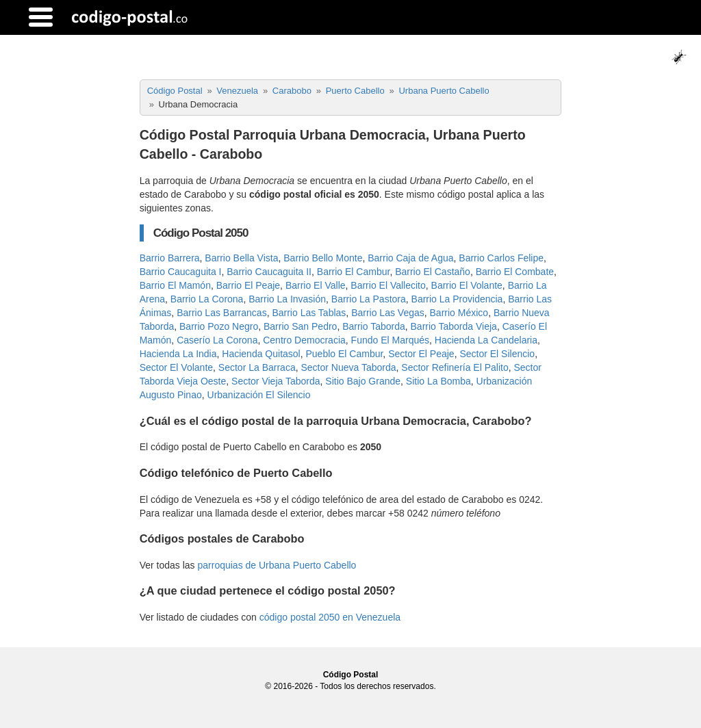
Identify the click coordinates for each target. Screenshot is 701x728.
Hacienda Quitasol (261, 354)
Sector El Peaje (421, 354)
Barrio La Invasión (287, 299)
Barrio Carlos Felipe (501, 258)
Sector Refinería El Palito (455, 367)
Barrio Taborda (374, 326)
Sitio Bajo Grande (363, 381)
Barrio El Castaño (433, 272)
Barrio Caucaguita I (181, 272)
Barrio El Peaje (248, 285)
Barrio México (459, 313)
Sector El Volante (176, 367)
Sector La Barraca (257, 367)
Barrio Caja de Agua (410, 258)
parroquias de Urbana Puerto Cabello (277, 565)
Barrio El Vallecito (388, 285)
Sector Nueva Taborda (348, 367)
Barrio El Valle (316, 285)
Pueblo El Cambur (345, 354)
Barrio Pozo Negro (219, 326)
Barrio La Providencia (457, 299)
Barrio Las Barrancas (222, 313)
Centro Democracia (304, 340)
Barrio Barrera (170, 258)
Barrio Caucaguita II (269, 272)
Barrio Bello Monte (323, 258)
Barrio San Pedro (300, 326)
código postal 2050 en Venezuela (330, 617)
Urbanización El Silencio (259, 395)
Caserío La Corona (217, 340)
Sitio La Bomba (438, 381)
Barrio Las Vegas (388, 313)
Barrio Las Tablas (309, 313)
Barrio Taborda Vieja (454, 326)
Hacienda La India (178, 354)
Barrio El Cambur (354, 272)
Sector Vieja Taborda (276, 381)
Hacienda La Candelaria (486, 340)
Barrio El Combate (515, 272)
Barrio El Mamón (175, 285)
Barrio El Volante (467, 285)
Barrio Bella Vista (241, 258)
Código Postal (351, 675)
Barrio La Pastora (369, 299)
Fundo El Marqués (390, 340)
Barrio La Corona (207, 299)
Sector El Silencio (497, 354)
